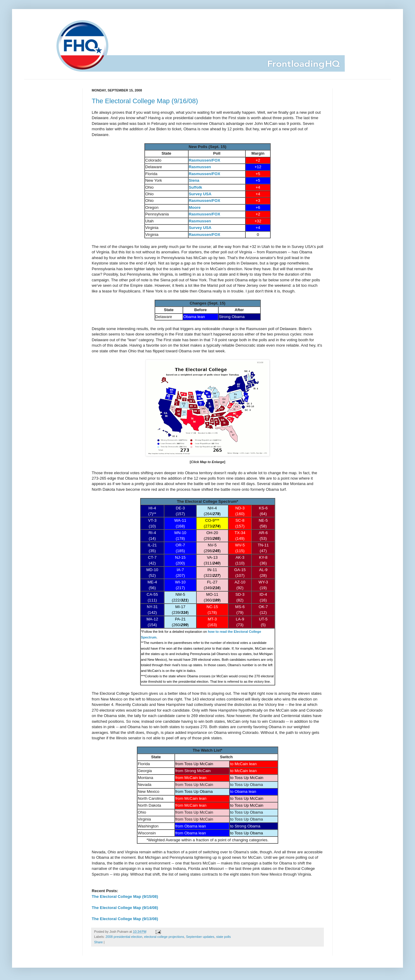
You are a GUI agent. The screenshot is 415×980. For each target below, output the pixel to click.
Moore (195, 207)
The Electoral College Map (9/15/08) (125, 897)
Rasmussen (200, 167)
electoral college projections (164, 937)
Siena (194, 180)
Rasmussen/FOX (205, 160)
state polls (224, 937)
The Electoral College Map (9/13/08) (125, 919)
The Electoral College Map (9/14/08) (125, 908)
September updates (200, 937)
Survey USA (200, 194)
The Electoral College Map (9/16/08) (145, 101)
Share (98, 942)
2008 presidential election (124, 937)
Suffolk (196, 187)
